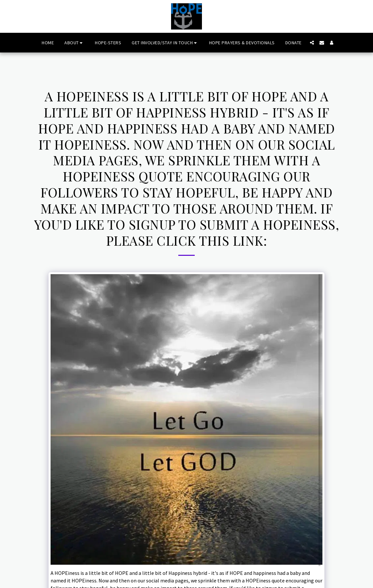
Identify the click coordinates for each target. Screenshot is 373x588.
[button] (74, 43)
